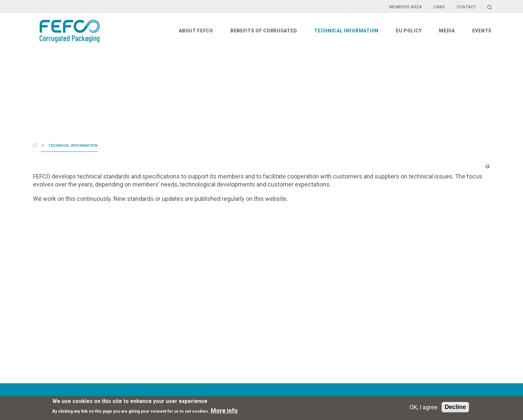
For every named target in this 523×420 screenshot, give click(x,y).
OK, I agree (424, 407)
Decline (455, 407)
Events (482, 31)
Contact (466, 7)
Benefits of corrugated (264, 31)
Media (447, 31)
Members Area (406, 7)
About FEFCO (196, 31)
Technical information (346, 31)
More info (224, 410)
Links (439, 7)
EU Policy (409, 31)
